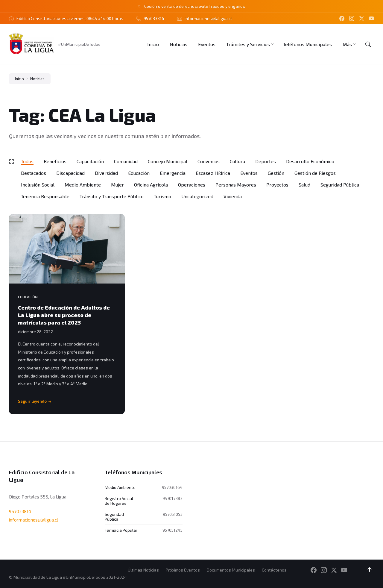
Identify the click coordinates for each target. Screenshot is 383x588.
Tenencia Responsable (45, 196)
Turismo (162, 196)
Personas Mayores (236, 185)
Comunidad (126, 161)
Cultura (237, 161)
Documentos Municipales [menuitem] (231, 570)
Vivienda (233, 196)
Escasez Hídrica (213, 173)
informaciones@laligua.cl (34, 520)
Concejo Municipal (168, 161)
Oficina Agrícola (151, 185)
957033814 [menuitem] (154, 18)
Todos (27, 161)
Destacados (34, 173)
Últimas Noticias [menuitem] (143, 570)
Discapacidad (70, 173)
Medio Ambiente (83, 185)
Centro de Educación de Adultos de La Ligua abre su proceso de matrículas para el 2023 (64, 315)
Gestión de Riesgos (315, 173)
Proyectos (277, 185)
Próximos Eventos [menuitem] (183, 570)
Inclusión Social (38, 185)
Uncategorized (197, 196)
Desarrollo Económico (310, 161)
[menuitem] (153, 44)
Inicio (19, 79)
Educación (139, 173)
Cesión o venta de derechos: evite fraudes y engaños (195, 6)
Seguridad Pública (340, 185)
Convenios (209, 161)
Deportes (266, 161)
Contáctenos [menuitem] (274, 570)
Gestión (276, 173)
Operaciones (192, 185)
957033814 (20, 511)
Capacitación (90, 161)
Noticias (37, 79)
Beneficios (55, 161)
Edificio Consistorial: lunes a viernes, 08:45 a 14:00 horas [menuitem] (70, 18)
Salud (304, 185)
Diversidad (106, 173)
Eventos (249, 173)
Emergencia (173, 173)
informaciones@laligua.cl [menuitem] (208, 18)
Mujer (117, 185)
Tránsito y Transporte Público (112, 196)
